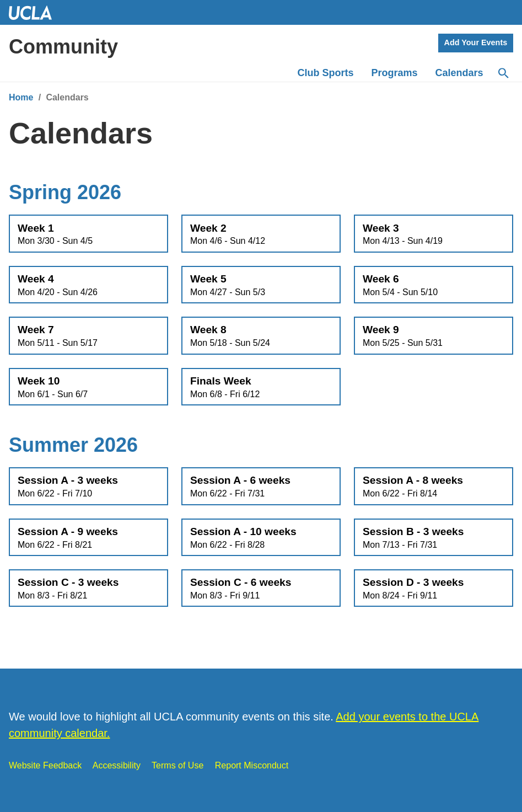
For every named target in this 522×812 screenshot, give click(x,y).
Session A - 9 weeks (88, 538)
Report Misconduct (252, 765)
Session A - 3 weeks (88, 487)
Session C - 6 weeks (261, 589)
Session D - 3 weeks (434, 589)
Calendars (459, 73)
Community (63, 47)
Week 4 (88, 285)
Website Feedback (45, 765)
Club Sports (326, 73)
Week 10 (88, 387)
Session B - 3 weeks (434, 538)
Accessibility (117, 765)
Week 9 (434, 336)
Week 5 (261, 285)
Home (21, 97)
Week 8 (261, 336)
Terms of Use (177, 765)
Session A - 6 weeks (261, 487)
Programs (395, 73)
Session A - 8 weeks (434, 487)
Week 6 (434, 285)
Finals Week (261, 387)
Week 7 (88, 336)
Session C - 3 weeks (88, 589)
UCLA (35, 12)
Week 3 (434, 234)
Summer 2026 (73, 445)
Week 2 (261, 234)
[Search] (503, 73)
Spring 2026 (65, 192)
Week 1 (88, 234)
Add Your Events (476, 42)
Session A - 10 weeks (261, 538)
